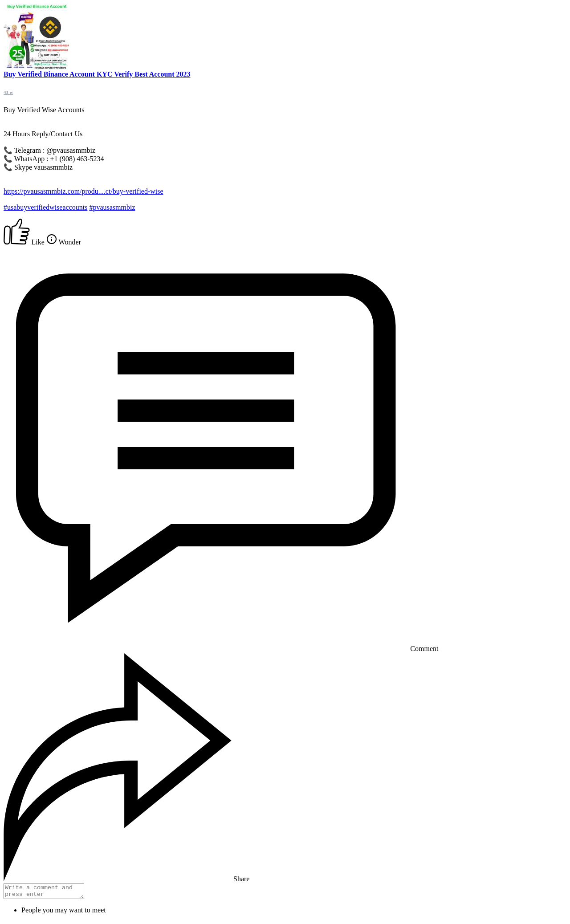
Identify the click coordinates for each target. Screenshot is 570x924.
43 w (8, 92)
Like (25, 242)
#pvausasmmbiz (112, 207)
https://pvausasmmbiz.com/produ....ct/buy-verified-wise (83, 191)
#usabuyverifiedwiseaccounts (45, 207)
